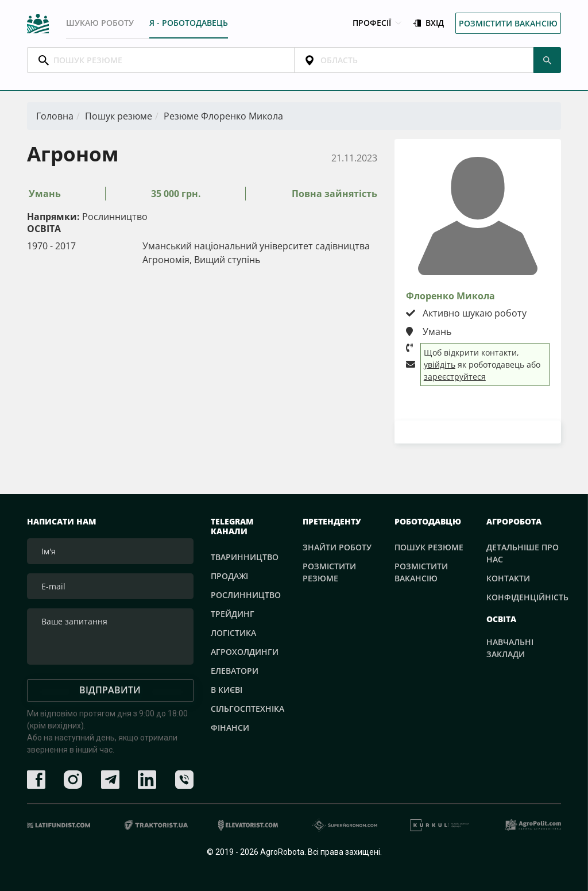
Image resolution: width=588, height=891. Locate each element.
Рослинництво (246, 594)
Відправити (110, 690)
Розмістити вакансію (508, 23)
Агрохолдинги (245, 651)
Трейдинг (233, 613)
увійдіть (440, 365)
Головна (55, 116)
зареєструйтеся (455, 377)
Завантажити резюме (478, 431)
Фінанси (230, 727)
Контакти (508, 578)
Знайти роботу (337, 547)
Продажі (229, 575)
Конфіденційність (527, 597)
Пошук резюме (119, 116)
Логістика (233, 632)
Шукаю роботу (100, 23)
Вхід (428, 23)
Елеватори (235, 670)
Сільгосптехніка (247, 708)
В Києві (227, 689)
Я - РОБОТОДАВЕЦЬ (189, 23)
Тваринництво (245, 556)
